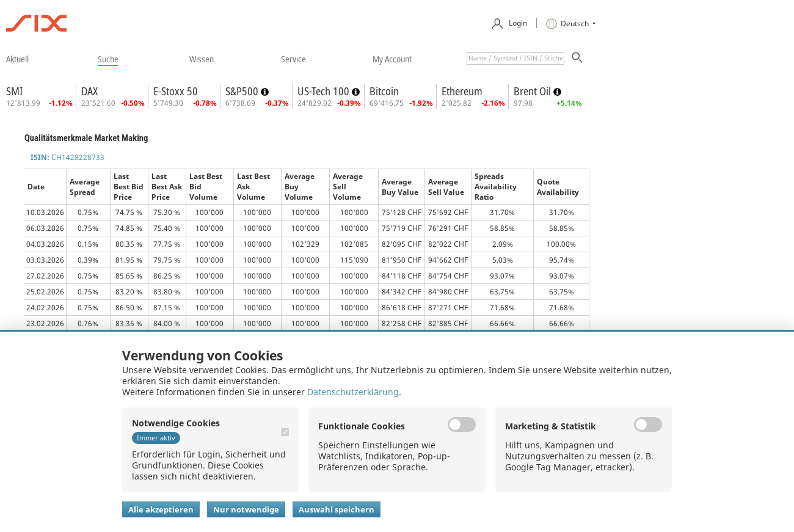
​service (293, 59)
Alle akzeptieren (161, 509)
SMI (14, 91)
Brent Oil (534, 91)
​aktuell (17, 59)
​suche (108, 59)
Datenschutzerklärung (353, 392)
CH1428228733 (67, 157)
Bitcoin (384, 91)
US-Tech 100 (325, 91)
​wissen (202, 59)
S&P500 (243, 91)
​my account (392, 59)
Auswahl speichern (337, 509)
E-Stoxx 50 (176, 91)
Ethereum (462, 91)
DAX (89, 91)
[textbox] (515, 58)
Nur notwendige (246, 509)
